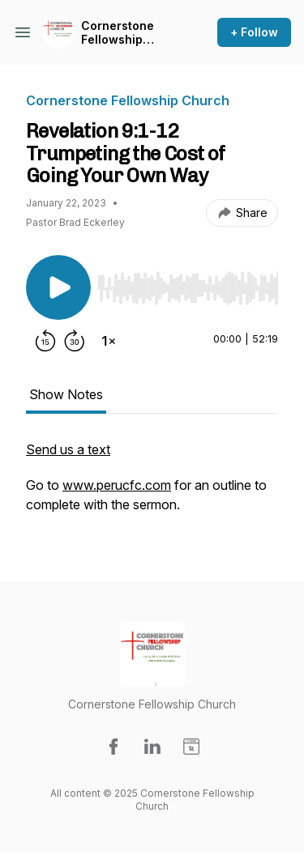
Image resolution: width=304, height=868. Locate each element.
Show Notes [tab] (66, 394)
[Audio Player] (188, 283)
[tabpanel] (152, 485)
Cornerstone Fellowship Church (118, 33)
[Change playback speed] (109, 341)
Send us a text (68, 449)
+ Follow (254, 32)
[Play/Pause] (58, 287)
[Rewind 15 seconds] (45, 341)
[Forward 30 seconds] (75, 341)
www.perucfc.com (117, 485)
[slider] (188, 288)
